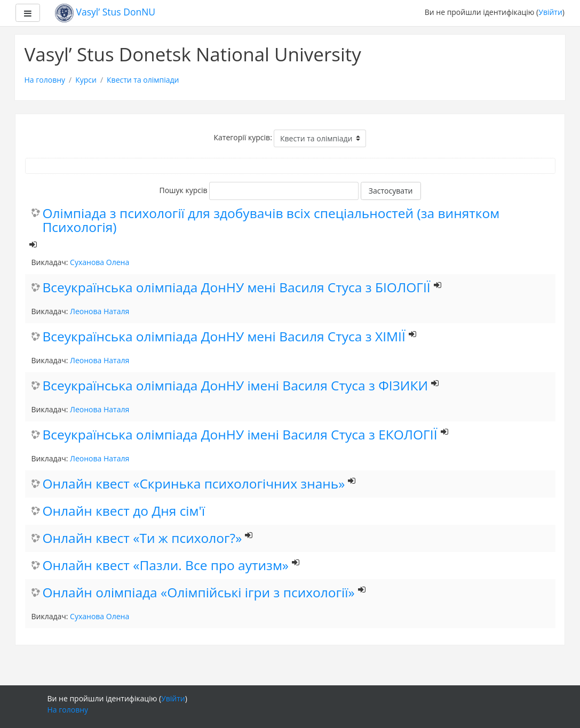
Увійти (550, 12)
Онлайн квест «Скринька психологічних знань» (194, 484)
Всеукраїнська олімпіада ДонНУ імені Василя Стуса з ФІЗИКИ (236, 386)
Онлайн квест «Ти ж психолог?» (142, 538)
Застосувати (391, 191)
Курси (86, 80)
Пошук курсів (183, 190)
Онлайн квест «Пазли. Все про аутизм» (166, 566)
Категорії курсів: (243, 137)
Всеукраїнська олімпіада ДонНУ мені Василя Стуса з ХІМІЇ (224, 337)
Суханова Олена (100, 262)
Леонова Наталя (100, 311)
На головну (45, 80)
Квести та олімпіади (143, 80)
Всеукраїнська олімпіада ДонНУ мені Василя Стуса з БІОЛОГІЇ (237, 288)
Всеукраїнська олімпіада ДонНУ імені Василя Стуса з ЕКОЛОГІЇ (240, 435)
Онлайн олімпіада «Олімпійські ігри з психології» (199, 593)
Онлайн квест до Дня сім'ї (124, 511)
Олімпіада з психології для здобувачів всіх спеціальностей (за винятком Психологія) (271, 221)
